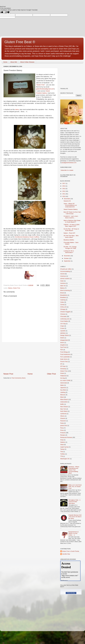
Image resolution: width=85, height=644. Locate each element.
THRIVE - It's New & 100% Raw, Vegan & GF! (72, 225)
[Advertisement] (30, 358)
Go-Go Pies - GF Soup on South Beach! (71, 230)
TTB (62, 456)
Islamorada (64, 383)
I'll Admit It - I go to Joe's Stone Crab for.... (71, 217)
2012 (64, 191)
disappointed (64, 340)
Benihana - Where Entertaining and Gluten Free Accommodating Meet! (74, 470)
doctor (62, 343)
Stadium (63, 442)
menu (17, 109)
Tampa (62, 449)
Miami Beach (64, 399)
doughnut (63, 345)
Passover (63, 421)
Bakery (10, 288)
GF (61, 364)
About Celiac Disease (27, 62)
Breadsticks (64, 295)
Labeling (63, 392)
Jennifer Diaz (66, 554)
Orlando (63, 418)
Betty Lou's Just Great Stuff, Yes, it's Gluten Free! (75, 487)
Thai (62, 452)
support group (64, 447)
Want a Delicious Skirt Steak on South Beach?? (72, 221)
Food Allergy (64, 352)
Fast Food (63, 347)
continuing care (65, 319)
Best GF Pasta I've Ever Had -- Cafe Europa (73, 213)
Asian (62, 281)
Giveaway (63, 369)
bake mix (63, 286)
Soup (62, 440)
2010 (64, 196)
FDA (62, 350)
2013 (64, 189)
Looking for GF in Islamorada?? (69, 252)
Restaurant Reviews (66, 437)
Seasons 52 (67, 201)
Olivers (62, 416)
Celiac (62, 302)
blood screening (65, 290)
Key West (63, 390)
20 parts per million (66, 269)
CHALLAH (63, 307)
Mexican (63, 395)
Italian (62, 385)
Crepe (62, 326)
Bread (62, 293)
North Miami (64, 411)
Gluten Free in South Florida (71, 551)
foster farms (64, 359)
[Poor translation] (7, 12)
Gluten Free (41, 85)
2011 (64, 194)
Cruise (62, 328)
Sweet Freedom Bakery (71, 209)
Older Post (51, 374)
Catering (63, 300)
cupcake (63, 331)
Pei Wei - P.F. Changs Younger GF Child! (70, 248)
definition (63, 333)
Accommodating (65, 271)
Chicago (63, 309)
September (67, 261)
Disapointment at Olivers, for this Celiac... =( (73, 533)
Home (5, 62)
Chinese (63, 314)
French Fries (64, 362)
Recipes (63, 435)
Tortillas (63, 454)
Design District (65, 335)
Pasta (62, 423)
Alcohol (62, 274)
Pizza (62, 428)
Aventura (63, 283)
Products (63, 433)
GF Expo (63, 366)
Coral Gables (64, 321)
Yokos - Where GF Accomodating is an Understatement (70, 205)
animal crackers (65, 279)
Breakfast (63, 297)
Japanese (63, 388)
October (67, 258)
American (63, 276)
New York (63, 409)
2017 (64, 183)
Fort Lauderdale (65, 357)
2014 (64, 186)
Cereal (62, 305)
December (67, 199)
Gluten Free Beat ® (20, 42)
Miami (62, 397)
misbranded (64, 402)
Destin (62, 338)
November (67, 256)
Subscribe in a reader (67, 170)
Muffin (62, 404)
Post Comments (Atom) (19, 378)
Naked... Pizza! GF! (69, 233)
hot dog (63, 378)
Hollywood (63, 376)
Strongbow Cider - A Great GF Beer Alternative (74, 502)
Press (62, 430)
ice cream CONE (65, 380)
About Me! (14, 62)
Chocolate (63, 316)
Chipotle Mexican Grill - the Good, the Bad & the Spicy (75, 517)
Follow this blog (71, 593)
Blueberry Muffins (69, 240)
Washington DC (65, 459)
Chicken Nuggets (65, 312)
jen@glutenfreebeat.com (69, 163)
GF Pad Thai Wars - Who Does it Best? (71, 236)
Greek (62, 373)
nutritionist (63, 414)
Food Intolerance (65, 354)
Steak (62, 445)
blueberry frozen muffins (27, 237)
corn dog (63, 324)
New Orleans (64, 407)
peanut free (64, 426)
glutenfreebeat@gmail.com (45, 89)
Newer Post (8, 374)
